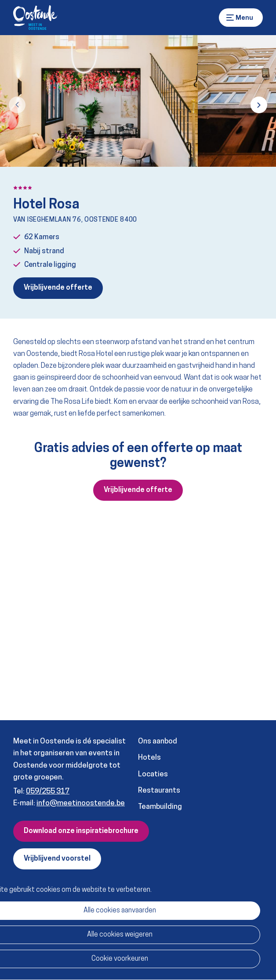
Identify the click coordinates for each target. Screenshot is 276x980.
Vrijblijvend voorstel (57, 859)
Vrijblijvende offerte (58, 288)
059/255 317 (48, 792)
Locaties (153, 774)
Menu (230, 18)
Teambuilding (160, 807)
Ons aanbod (158, 741)
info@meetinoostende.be (81, 803)
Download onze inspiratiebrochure (81, 831)
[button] (17, 105)
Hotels (149, 758)
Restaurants (159, 791)
